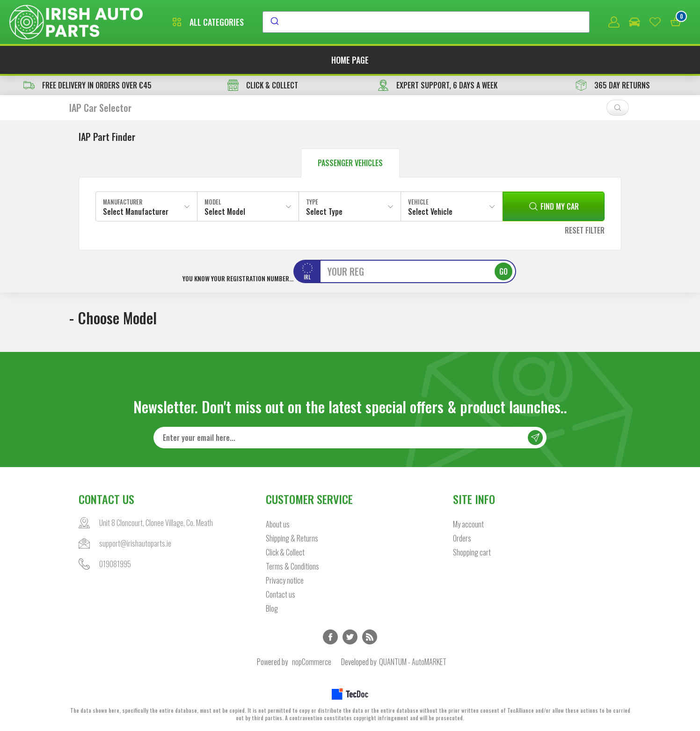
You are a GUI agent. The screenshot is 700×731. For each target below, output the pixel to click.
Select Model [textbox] (225, 212)
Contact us (281, 594)
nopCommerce (312, 662)
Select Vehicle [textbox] (430, 212)
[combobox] (426, 22)
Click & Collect (285, 552)
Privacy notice (285, 580)
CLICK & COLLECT (263, 85)
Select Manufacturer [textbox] (136, 212)
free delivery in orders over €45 (87, 85)
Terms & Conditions (292, 566)
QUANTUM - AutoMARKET (413, 662)
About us (278, 524)
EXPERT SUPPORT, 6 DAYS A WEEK (437, 85)
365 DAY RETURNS (613, 85)
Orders (462, 538)
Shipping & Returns (292, 538)
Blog (272, 608)
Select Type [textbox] (324, 212)
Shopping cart (472, 552)
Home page (350, 60)
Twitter (350, 637)
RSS (370, 637)
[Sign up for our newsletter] (350, 438)
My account (468, 524)
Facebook (330, 637)
